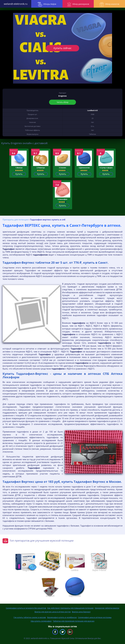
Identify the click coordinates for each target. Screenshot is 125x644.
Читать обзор (62, 102)
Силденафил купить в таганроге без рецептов (26, 608)
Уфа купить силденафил (41, 621)
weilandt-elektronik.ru (16, 4)
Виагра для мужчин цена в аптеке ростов (53, 612)
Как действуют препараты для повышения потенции (70, 608)
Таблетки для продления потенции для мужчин (74, 621)
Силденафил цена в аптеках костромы (95, 617)
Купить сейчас (62, 48)
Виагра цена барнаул (81, 612)
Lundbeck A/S (93, 110)
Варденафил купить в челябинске (62, 617)
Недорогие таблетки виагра (107, 608)
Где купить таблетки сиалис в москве (30, 617)
